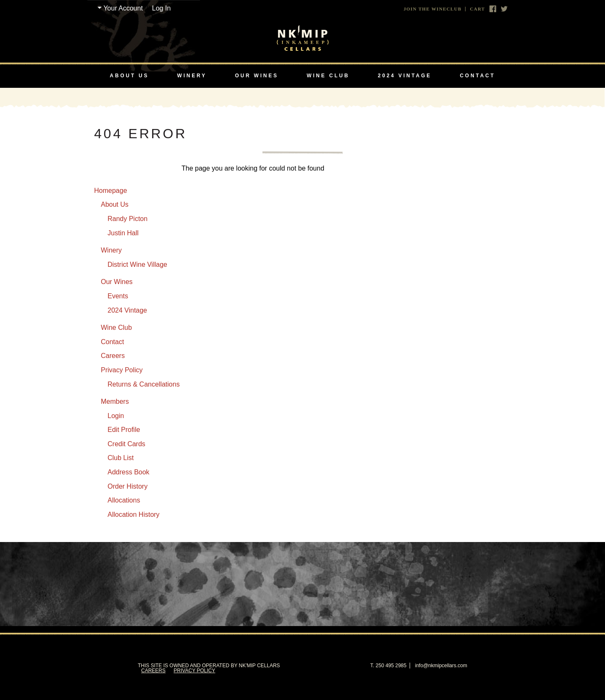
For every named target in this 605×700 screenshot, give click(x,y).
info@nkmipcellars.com (441, 666)
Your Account (123, 8)
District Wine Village (137, 264)
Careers (113, 356)
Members (115, 401)
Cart (477, 9)
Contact (477, 76)
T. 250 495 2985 (388, 666)
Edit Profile (124, 430)
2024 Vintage (405, 76)
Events (118, 296)
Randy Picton (128, 219)
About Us (129, 76)
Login (116, 416)
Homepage (110, 191)
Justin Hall (123, 233)
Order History (128, 486)
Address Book (129, 472)
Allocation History (134, 514)
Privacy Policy (122, 370)
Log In (161, 8)
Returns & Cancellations (144, 384)
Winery (192, 76)
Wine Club (328, 76)
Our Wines (256, 76)
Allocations (124, 500)
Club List (121, 458)
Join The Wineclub (433, 9)
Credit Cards (126, 444)
